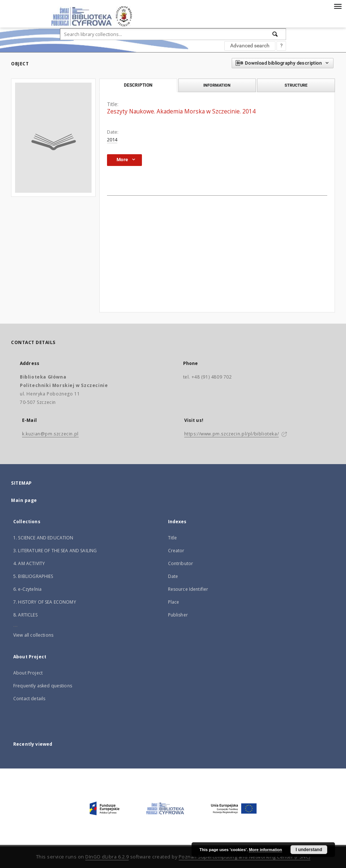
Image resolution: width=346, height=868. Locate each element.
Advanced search (250, 46)
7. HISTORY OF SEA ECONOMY (45, 602)
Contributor (181, 563)
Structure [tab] (296, 85)
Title (173, 538)
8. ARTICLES (25, 615)
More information (265, 850)
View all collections (33, 635)
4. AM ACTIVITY (29, 563)
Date (173, 576)
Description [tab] (138, 85)
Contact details (29, 699)
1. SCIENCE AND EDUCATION (43, 538)
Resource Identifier (188, 589)
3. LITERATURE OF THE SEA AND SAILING (55, 551)
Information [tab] (217, 85)
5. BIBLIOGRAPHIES (33, 576)
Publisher (178, 615)
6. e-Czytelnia (27, 589)
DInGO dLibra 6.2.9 (107, 857)
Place (174, 602)
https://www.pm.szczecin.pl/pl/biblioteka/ (232, 434)
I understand (309, 850)
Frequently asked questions (43, 686)
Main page (24, 500)
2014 (112, 140)
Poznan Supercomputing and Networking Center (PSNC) (245, 857)
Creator (176, 551)
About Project (28, 673)
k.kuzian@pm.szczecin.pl (50, 434)
